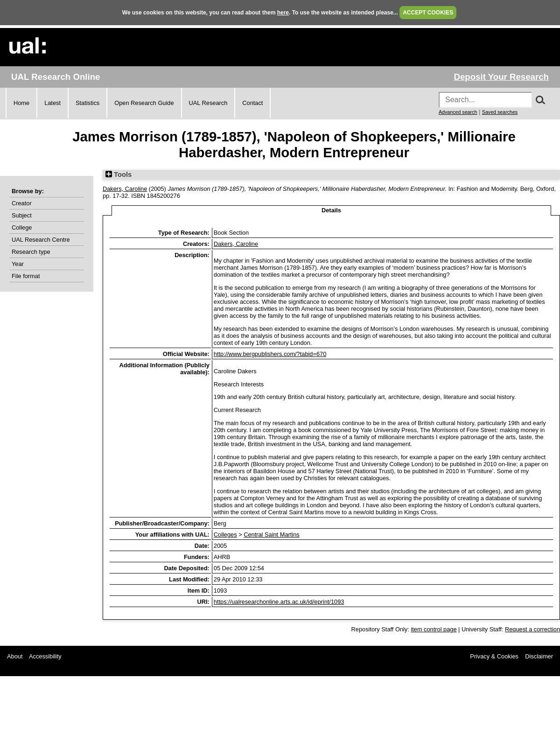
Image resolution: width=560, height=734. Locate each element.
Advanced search (458, 112)
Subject (22, 215)
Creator (22, 203)
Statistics (87, 103)
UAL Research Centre (41, 240)
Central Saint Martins (271, 535)
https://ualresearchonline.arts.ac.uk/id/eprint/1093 (279, 602)
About (15, 656)
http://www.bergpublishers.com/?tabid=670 (270, 354)
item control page (434, 629)
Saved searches (500, 112)
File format (26, 276)
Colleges (225, 535)
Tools (119, 175)
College (22, 227)
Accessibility (45, 656)
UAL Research (208, 103)
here (283, 13)
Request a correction (532, 629)
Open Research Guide (144, 103)
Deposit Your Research (501, 77)
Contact (252, 103)
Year (18, 264)
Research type (31, 252)
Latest (52, 103)
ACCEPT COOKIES (428, 13)
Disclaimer (539, 656)
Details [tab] (331, 210)
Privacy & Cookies (494, 656)
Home (21, 103)
